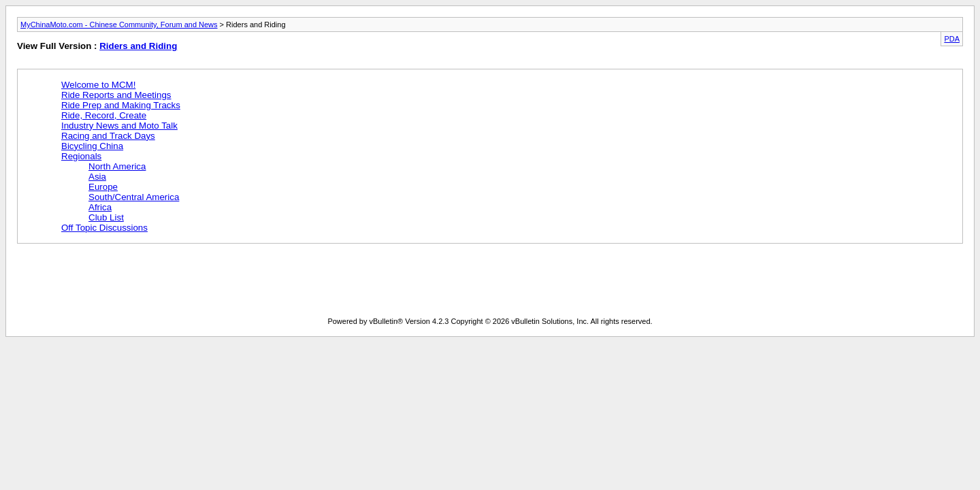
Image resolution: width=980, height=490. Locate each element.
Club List (106, 217)
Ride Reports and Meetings (116, 95)
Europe (103, 187)
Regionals (81, 156)
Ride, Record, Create (104, 115)
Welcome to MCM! (98, 85)
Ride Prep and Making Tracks (121, 105)
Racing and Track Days (108, 136)
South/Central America (134, 197)
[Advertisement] (265, 283)
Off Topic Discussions (104, 228)
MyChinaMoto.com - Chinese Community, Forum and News (119, 24)
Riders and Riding (138, 46)
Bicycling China (92, 146)
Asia (97, 177)
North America (117, 166)
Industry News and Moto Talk (119, 126)
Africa (100, 207)
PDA (952, 39)
